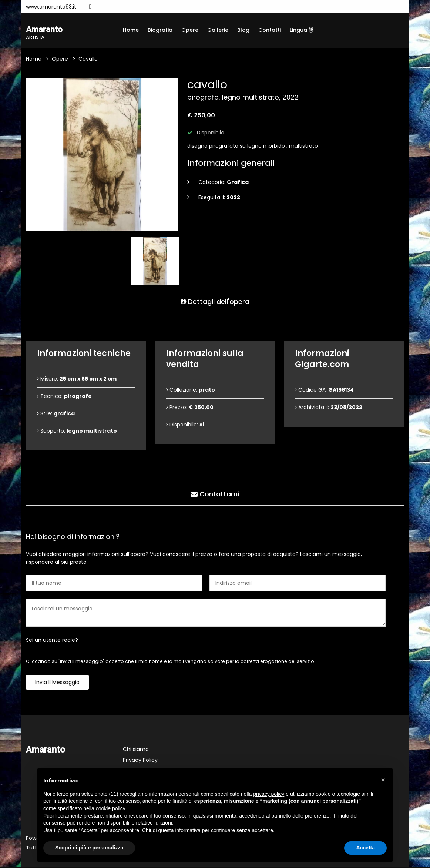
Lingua (301, 30)
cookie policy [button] (111, 808)
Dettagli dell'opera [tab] (215, 301)
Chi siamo (136, 750)
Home (131, 30)
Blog (243, 30)
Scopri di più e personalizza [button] (89, 848)
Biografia (160, 30)
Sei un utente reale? (52, 641)
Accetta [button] (365, 848)
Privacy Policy (140, 761)
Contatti (270, 30)
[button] (383, 780)
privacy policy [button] (269, 794)
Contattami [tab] (215, 494)
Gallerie (218, 30)
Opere (190, 30)
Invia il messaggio (57, 683)
